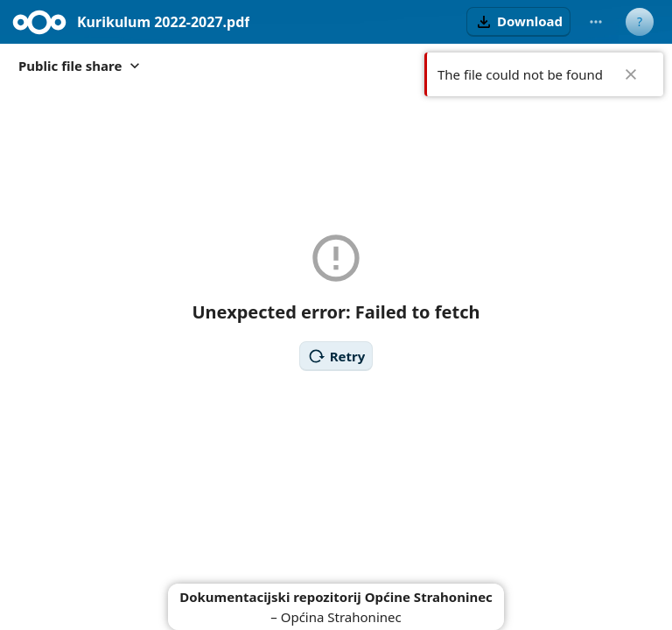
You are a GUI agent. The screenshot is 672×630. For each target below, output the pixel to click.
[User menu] (640, 22)
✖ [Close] (631, 74)
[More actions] (596, 22)
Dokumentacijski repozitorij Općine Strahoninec (336, 597)
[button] (518, 22)
